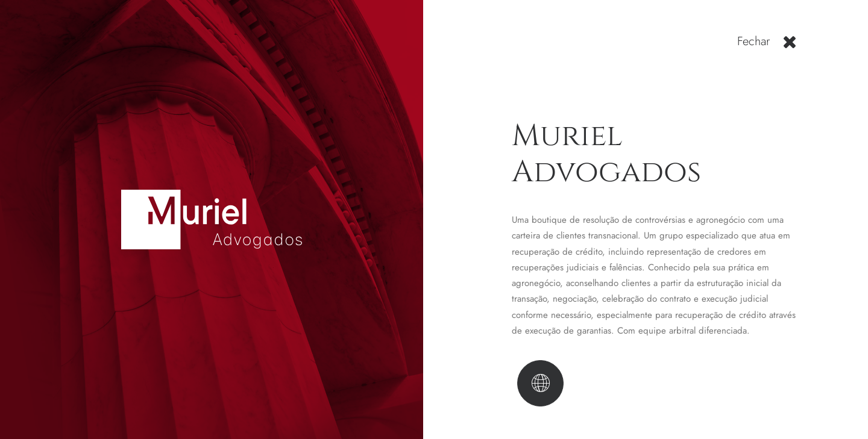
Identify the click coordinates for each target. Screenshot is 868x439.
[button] (789, 46)
